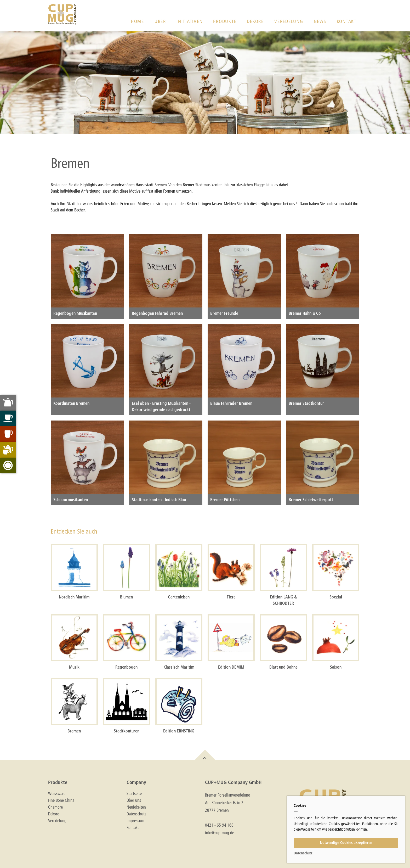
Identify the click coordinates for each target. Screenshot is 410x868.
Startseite (134, 793)
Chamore (55, 807)
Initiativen (190, 21)
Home (138, 21)
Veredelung (289, 21)
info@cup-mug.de (220, 833)
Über (160, 21)
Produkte (225, 21)
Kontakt (347, 21)
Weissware (57, 793)
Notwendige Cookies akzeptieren (346, 843)
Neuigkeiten (136, 807)
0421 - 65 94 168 (219, 825)
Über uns (134, 800)
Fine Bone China (61, 800)
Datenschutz (136, 814)
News (320, 21)
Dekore (255, 21)
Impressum (135, 821)
